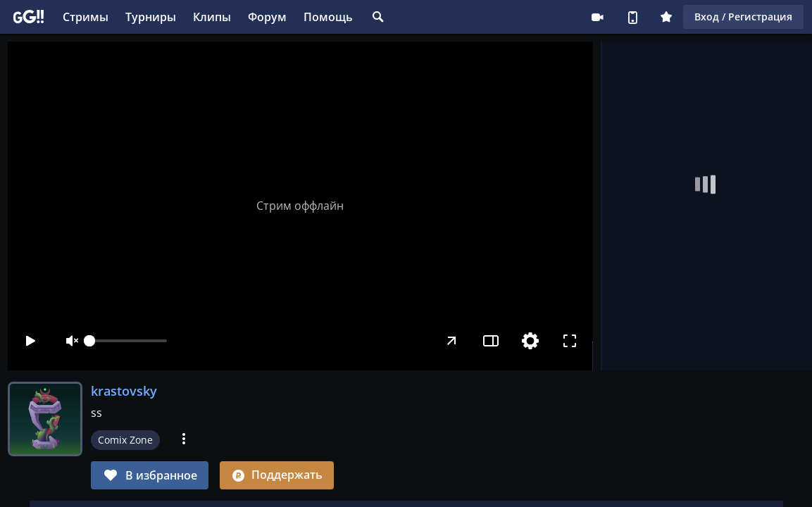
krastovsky (124, 391)
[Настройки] (531, 341)
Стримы (86, 17)
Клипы (212, 17)
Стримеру (597, 17)
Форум (267, 17)
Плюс (666, 17)
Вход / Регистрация (743, 17)
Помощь (328, 17)
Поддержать (277, 475)
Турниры (151, 17)
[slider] (128, 341)
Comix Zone (125, 440)
